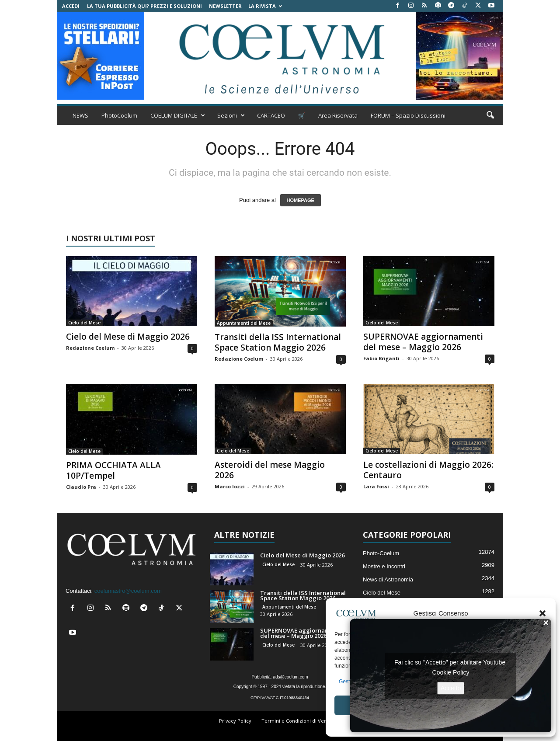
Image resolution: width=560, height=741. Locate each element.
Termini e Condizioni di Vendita (299, 721)
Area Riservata (338, 115)
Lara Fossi (376, 486)
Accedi (71, 6)
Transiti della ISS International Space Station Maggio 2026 (278, 342)
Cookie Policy (451, 672)
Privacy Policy (235, 721)
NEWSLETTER (225, 6)
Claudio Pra (81, 487)
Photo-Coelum (381, 553)
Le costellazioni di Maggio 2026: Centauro (428, 470)
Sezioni (231, 115)
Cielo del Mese (84, 323)
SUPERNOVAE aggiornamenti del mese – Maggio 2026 (423, 342)
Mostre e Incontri (384, 566)
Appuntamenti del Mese (244, 323)
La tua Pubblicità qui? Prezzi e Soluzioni (144, 6)
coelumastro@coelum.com (128, 591)
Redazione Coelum (90, 348)
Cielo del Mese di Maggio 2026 (128, 337)
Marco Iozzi (230, 486)
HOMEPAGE (301, 200)
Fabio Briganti (381, 358)
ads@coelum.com (290, 677)
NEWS (80, 115)
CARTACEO (271, 115)
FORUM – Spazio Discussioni (408, 115)
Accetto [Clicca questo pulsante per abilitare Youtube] (451, 688)
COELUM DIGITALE (178, 115)
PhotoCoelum (119, 115)
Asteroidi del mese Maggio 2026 (270, 470)
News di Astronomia (388, 579)
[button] (543, 613)
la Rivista (265, 6)
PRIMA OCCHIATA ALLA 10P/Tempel (113, 470)
